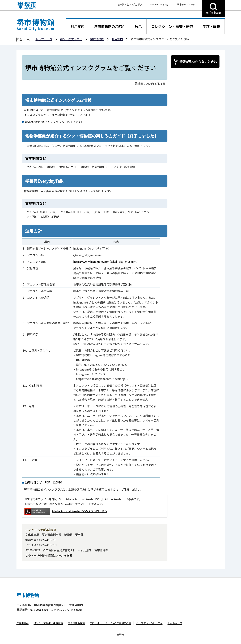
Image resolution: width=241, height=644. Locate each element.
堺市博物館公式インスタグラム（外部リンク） (54, 122)
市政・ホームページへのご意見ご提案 (111, 623)
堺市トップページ (186, 5)
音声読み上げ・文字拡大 (130, 5)
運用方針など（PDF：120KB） (44, 482)
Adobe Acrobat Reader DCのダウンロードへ (66, 512)
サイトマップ (175, 623)
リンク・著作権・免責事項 (48, 623)
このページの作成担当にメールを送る (49, 555)
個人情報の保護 (76, 623)
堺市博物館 (97, 39)
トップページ (44, 39)
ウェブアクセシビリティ (149, 623)
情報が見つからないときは (198, 62)
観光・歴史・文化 (71, 39)
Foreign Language (160, 5)
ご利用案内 (23, 623)
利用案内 (117, 39)
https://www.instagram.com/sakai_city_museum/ (105, 262)
